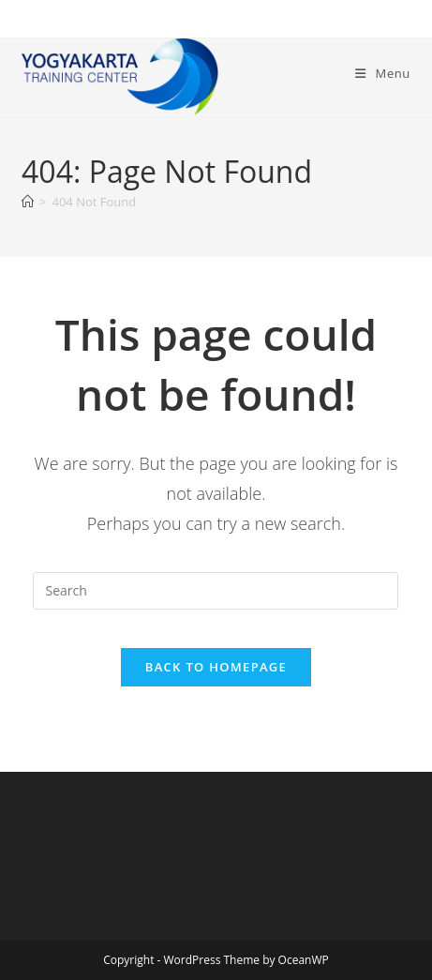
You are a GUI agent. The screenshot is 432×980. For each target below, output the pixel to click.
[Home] (28, 202)
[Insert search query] (216, 591)
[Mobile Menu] (383, 73)
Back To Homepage (216, 667)
